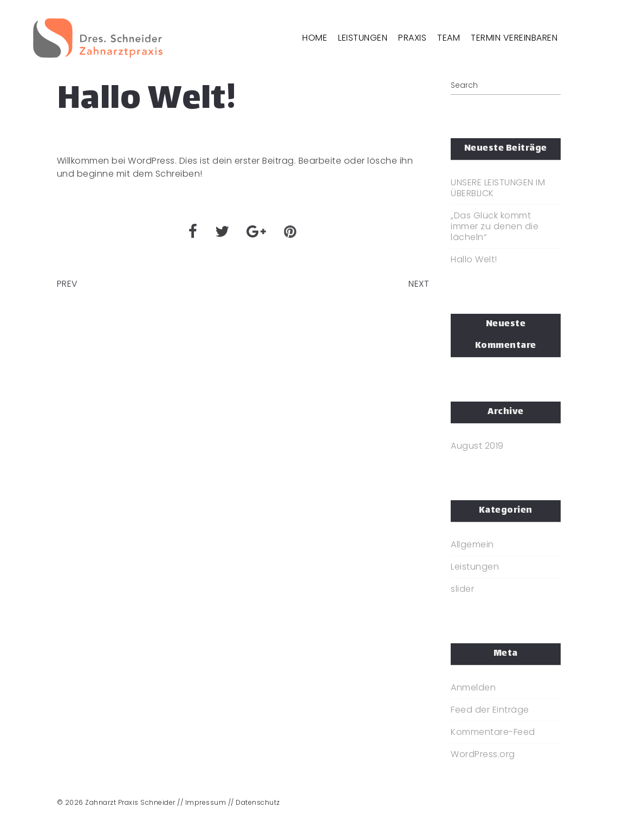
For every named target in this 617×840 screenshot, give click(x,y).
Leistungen (475, 567)
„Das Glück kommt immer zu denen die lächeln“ (495, 227)
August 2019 (477, 446)
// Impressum (202, 802)
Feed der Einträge (490, 710)
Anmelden (473, 688)
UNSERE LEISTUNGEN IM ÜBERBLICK (498, 188)
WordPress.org (483, 754)
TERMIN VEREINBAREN (514, 38)
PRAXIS (412, 38)
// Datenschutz (254, 802)
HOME (315, 38)
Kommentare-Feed (493, 732)
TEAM (449, 38)
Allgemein (472, 545)
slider (462, 589)
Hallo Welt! (474, 260)
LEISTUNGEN (363, 38)
